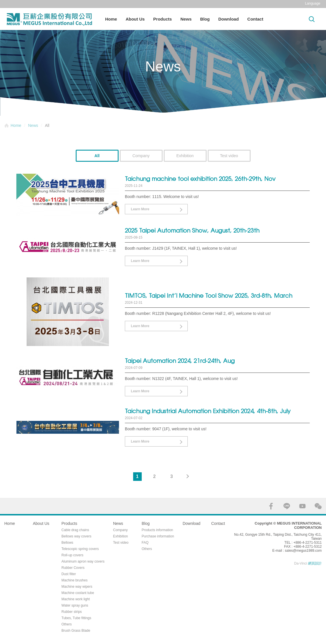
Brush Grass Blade (76, 631)
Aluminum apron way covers (83, 561)
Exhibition (185, 156)
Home (111, 19)
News (186, 19)
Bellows (67, 543)
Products (162, 19)
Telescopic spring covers (80, 549)
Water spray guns (75, 605)
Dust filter (69, 574)
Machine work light (76, 599)
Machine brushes (74, 580)
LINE (287, 506)
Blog (205, 19)
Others (67, 624)
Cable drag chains (75, 530)
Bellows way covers (76, 536)
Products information (157, 530)
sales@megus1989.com (303, 551)
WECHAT (318, 506)
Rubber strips (72, 612)
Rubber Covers (73, 568)
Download (229, 19)
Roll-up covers (72, 555)
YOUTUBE (302, 506)
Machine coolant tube (78, 593)
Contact (255, 19)
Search (312, 19)
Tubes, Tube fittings (76, 618)
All (97, 156)
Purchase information (158, 536)
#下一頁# (189, 477)
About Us (135, 19)
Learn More (140, 209)
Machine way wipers (77, 587)
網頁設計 (315, 563)
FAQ (145, 543)
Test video (229, 156)
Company (141, 156)
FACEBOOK (271, 506)
